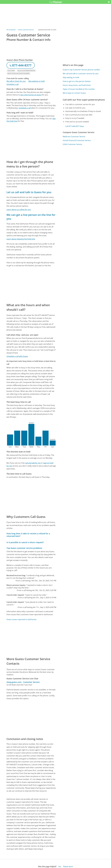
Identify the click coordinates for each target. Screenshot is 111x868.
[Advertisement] (31, 141)
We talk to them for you (16, 81)
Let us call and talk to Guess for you (29, 192)
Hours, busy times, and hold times (77, 85)
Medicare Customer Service (74, 137)
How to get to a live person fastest (77, 81)
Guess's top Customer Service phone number (81, 70)
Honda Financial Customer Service (77, 140)
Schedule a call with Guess (17, 356)
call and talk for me (33, 463)
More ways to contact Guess (74, 93)
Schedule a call (13, 84)
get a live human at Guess (31, 95)
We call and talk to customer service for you (81, 74)
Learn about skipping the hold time (21, 239)
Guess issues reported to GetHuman (22, 619)
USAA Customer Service (72, 144)
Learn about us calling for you (19, 210)
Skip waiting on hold (36, 81)
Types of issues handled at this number (79, 89)
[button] (109, 2)
